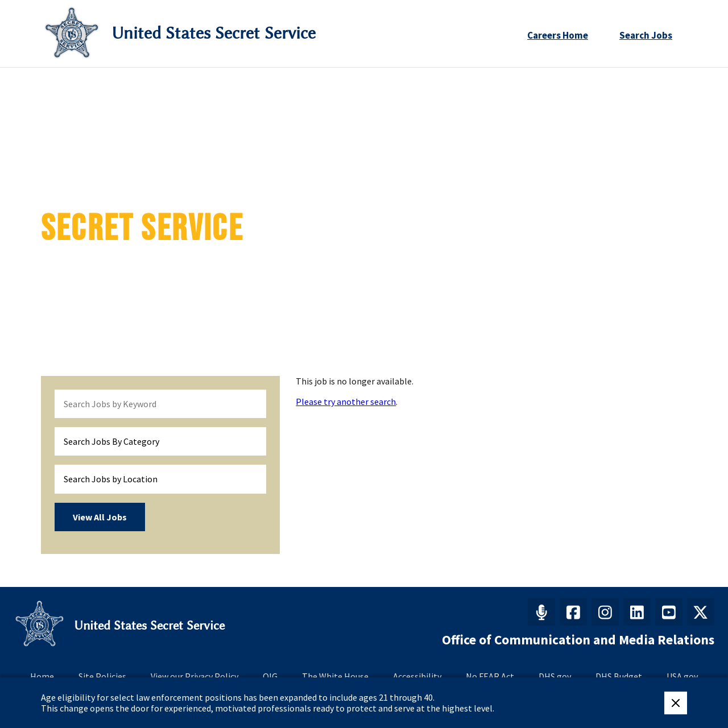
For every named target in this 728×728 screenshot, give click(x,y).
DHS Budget (619, 676)
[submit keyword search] (253, 404)
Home (42, 676)
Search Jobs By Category (111, 441)
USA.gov (682, 676)
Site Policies (102, 676)
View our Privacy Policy (195, 676)
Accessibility (417, 676)
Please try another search (346, 402)
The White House (335, 676)
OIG (270, 676)
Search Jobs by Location (111, 479)
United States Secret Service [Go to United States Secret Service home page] (214, 33)
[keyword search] (160, 404)
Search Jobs (646, 35)
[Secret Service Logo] (72, 33)
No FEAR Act (490, 676)
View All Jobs (100, 517)
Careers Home (558, 35)
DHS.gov (555, 676)
